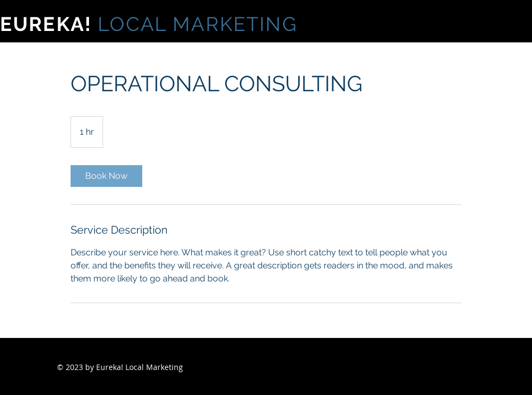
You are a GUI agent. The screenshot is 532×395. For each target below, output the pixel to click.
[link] (106, 176)
